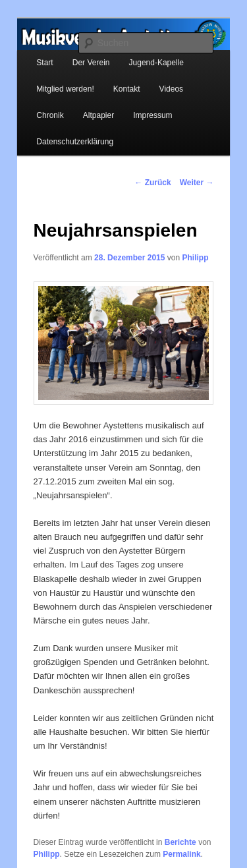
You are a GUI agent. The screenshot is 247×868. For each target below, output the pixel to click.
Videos (171, 89)
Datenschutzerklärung (75, 142)
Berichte (180, 842)
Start (44, 63)
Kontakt (127, 89)
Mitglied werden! (65, 89)
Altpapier (98, 115)
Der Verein (91, 63)
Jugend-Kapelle (156, 63)
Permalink (181, 854)
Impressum (152, 115)
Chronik (50, 115)
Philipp (195, 258)
